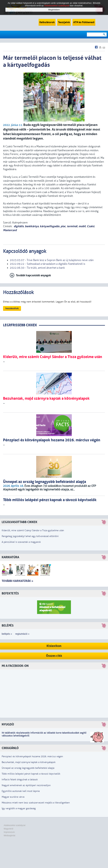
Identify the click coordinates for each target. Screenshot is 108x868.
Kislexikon (54, 646)
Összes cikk (54, 656)
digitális (19, 226)
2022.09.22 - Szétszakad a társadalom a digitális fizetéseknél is (47, 264)
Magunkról (8, 829)
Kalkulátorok (47, 22)
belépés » (7, 634)
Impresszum (9, 832)
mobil (82, 226)
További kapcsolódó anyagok (33, 275)
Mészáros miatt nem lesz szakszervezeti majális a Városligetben (36, 803)
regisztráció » (22, 634)
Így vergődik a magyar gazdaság (19, 808)
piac (63, 226)
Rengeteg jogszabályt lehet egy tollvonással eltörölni (30, 536)
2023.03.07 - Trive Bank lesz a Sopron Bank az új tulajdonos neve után (52, 260)
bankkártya (32, 226)
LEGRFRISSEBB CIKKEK (20, 325)
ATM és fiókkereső (84, 22)
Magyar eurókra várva (13, 797)
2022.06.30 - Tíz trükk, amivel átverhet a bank (37, 268)
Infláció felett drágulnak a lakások (20, 780)
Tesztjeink (64, 22)
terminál (72, 226)
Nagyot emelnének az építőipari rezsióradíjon (26, 785)
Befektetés (10, 593)
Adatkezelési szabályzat (15, 825)
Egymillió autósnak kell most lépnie (21, 791)
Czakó (91, 226)
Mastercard (10, 230)
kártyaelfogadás (50, 226)
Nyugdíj (8, 724)
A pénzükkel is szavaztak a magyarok (21, 542)
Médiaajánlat (9, 836)
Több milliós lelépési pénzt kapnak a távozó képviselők (31, 774)
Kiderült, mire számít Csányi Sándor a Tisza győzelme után (33, 530)
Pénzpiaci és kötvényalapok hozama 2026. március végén (32, 756)
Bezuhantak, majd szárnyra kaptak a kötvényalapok (29, 762)
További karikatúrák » (17, 581)
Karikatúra (10, 557)
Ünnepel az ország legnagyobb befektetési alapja (28, 768)
